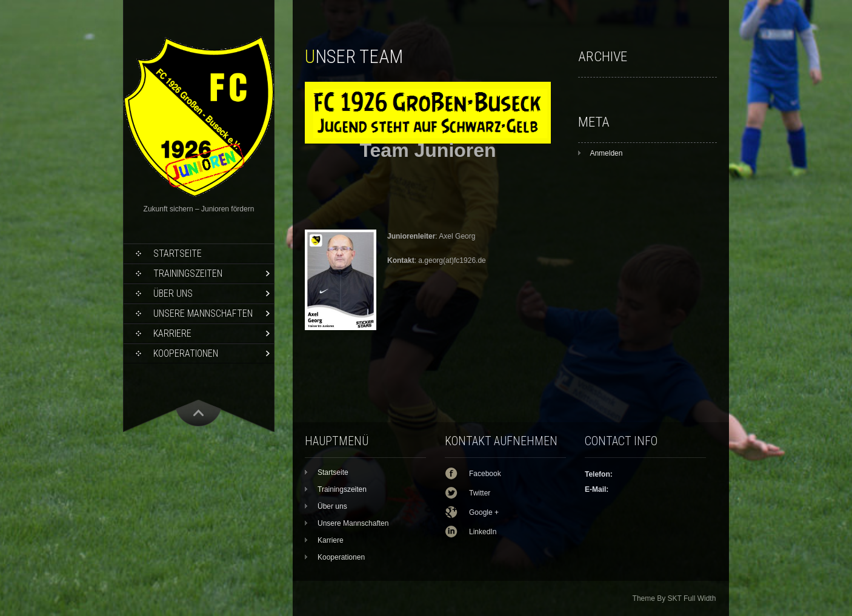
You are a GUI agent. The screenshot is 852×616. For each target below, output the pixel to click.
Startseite (178, 253)
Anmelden (606, 153)
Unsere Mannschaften (203, 313)
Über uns (173, 293)
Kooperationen (186, 353)
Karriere (172, 333)
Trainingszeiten (188, 273)
